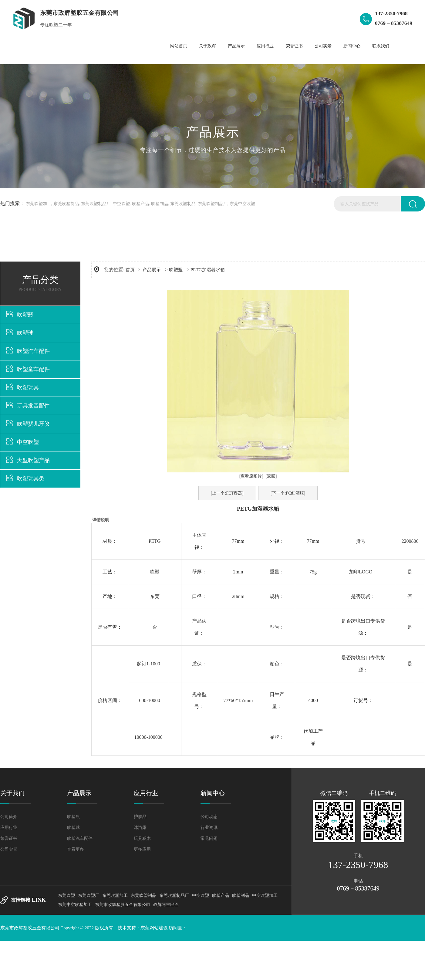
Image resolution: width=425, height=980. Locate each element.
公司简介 (9, 817)
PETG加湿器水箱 (208, 270)
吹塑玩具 (28, 387)
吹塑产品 (140, 204)
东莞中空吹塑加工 (75, 905)
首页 (130, 270)
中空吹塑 (121, 204)
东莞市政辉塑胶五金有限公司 (123, 905)
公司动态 (209, 817)
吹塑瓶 (25, 315)
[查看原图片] (251, 476)
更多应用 (142, 849)
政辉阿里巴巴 (166, 905)
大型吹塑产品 (33, 460)
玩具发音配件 (33, 406)
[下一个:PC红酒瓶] (288, 493)
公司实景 (9, 849)
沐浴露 (140, 828)
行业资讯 (209, 828)
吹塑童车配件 (33, 369)
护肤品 (140, 817)
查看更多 (76, 849)
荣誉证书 (9, 838)
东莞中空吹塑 (242, 204)
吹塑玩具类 (31, 478)
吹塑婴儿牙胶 (33, 424)
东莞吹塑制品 (66, 204)
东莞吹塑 (66, 896)
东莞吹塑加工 (39, 204)
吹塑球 (25, 333)
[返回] (271, 476)
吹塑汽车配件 (33, 351)
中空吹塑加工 (265, 896)
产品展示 (152, 270)
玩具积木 (142, 838)
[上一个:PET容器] (227, 493)
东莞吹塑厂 (89, 896)
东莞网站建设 (154, 928)
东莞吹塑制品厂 (96, 204)
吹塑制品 (160, 204)
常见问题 (209, 838)
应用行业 (9, 828)
